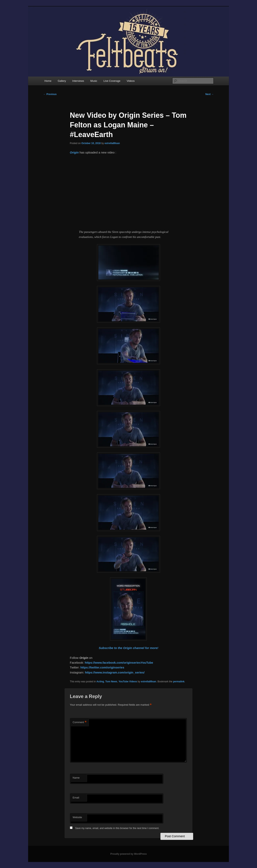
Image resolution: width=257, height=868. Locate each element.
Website (77, 817)
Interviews (78, 81)
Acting (100, 682)
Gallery (62, 81)
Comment (80, 722)
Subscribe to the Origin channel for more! (129, 648)
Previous (50, 94)
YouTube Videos (128, 682)
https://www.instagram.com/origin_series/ (115, 672)
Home (48, 81)
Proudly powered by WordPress (128, 854)
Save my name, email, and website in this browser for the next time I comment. (117, 828)
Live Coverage (112, 81)
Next (210, 94)
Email (76, 798)
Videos (131, 81)
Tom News (111, 682)
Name (76, 778)
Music (94, 81)
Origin (74, 152)
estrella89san (112, 143)
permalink (179, 682)
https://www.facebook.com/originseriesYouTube (119, 663)
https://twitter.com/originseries (102, 667)
